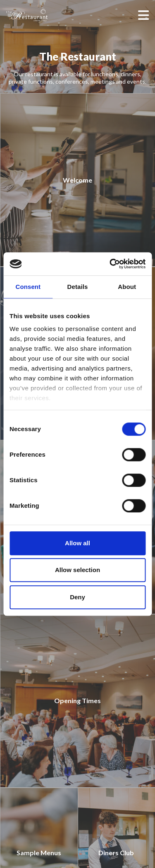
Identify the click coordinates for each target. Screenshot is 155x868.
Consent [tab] (28, 287)
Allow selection (77, 570)
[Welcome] (77, 180)
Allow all (77, 543)
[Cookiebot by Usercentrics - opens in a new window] (110, 264)
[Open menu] (143, 15)
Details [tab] (78, 287)
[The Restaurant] (39, 15)
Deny (77, 597)
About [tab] (127, 287)
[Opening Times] (77, 701)
